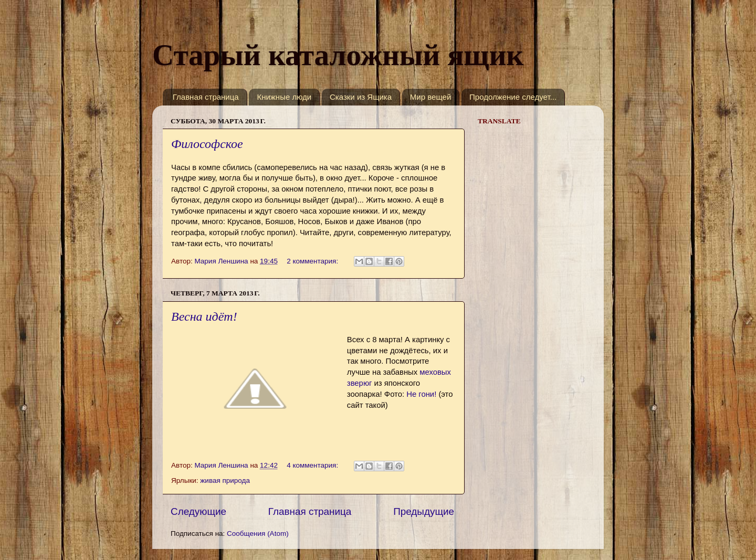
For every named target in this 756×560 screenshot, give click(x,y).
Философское (207, 144)
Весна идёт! (204, 316)
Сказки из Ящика (361, 97)
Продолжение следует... (513, 97)
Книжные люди (284, 97)
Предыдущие (424, 511)
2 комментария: (313, 261)
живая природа (225, 480)
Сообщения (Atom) (258, 533)
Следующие (198, 511)
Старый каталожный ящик (338, 55)
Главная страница (206, 97)
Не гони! (421, 394)
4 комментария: (313, 465)
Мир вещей (430, 97)
